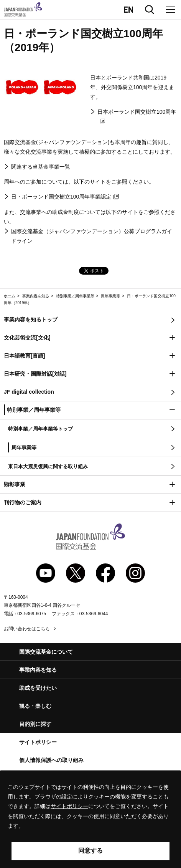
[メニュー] (171, 10)
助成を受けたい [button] (38, 688)
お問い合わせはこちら (27, 629)
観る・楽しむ (35, 706)
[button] (90, 338)
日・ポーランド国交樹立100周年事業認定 (65, 197)
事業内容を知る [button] (38, 670)
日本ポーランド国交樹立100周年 (137, 116)
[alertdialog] (90, 819)
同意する (90, 851)
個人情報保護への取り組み (51, 760)
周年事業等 (110, 296)
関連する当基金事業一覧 (41, 167)
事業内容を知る (36, 296)
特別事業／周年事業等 (75, 296)
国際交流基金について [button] (46, 652)
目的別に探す (35, 724)
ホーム (10, 296)
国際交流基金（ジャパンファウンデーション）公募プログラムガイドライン (92, 236)
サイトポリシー (38, 742)
